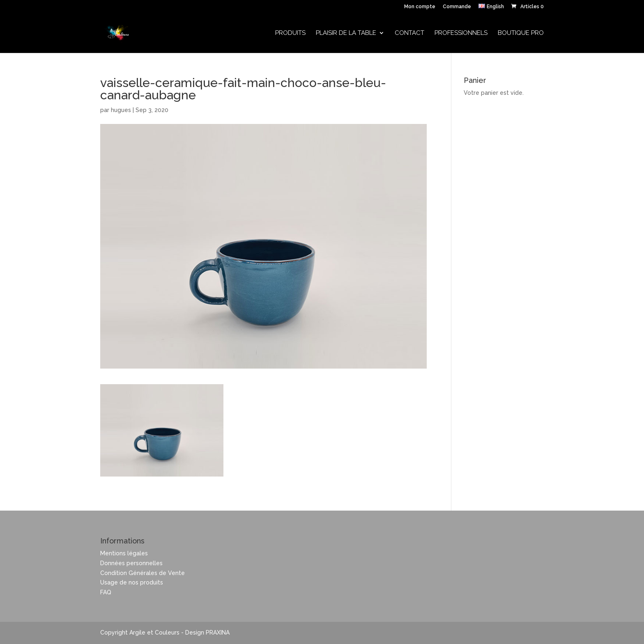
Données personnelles (131, 563)
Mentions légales (124, 553)
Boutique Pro (521, 33)
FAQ (106, 592)
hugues (121, 110)
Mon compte (420, 7)
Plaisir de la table (346, 33)
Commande (457, 7)
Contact (409, 33)
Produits (290, 33)
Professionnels (461, 33)
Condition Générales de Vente (143, 573)
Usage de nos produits (132, 582)
